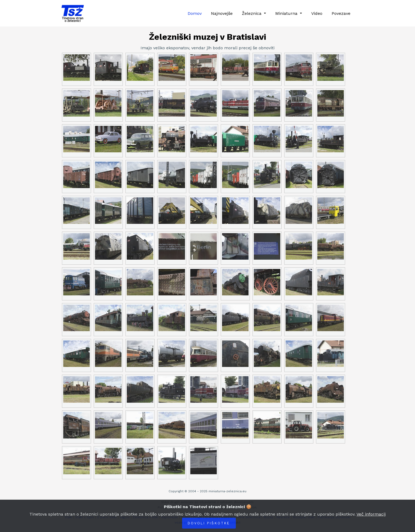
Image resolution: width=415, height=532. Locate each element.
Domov (195, 13)
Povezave (341, 13)
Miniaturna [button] (287, 13)
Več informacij (371, 514)
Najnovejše (222, 13)
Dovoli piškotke (209, 523)
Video (317, 13)
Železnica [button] (252, 13)
